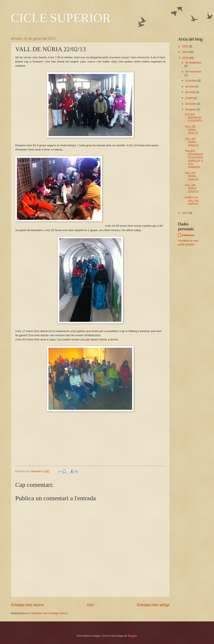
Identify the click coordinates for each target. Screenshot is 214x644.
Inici (90, 605)
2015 (186, 46)
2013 (186, 58)
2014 (186, 52)
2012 (186, 213)
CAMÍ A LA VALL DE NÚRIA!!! (192, 201)
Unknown (188, 235)
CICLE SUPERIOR (61, 18)
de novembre (193, 72)
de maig (190, 92)
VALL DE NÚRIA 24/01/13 (192, 142)
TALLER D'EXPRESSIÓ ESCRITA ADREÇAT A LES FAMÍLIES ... (194, 159)
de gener (191, 109)
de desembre (193, 63)
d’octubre (191, 81)
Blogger (132, 636)
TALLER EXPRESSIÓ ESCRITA (193, 118)
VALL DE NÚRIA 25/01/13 (192, 130)
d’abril (189, 98)
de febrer (191, 104)
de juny (190, 86)
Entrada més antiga (153, 605)
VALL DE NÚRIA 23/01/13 (192, 176)
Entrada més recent (27, 605)
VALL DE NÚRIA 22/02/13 (192, 188)
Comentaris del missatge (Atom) (48, 613)
